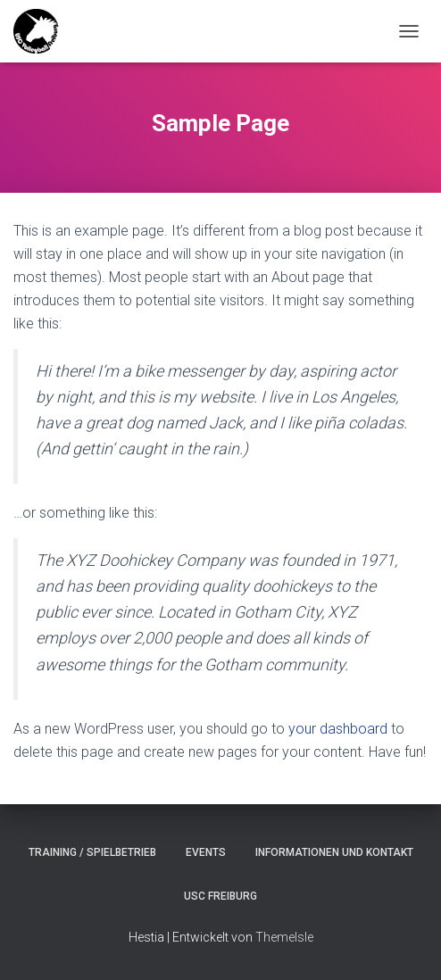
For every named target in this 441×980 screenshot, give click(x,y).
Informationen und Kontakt (334, 852)
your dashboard (338, 729)
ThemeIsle (284, 937)
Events (206, 852)
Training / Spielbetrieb (92, 852)
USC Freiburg (220, 896)
